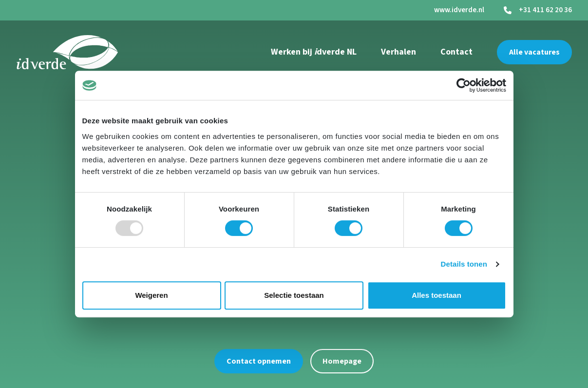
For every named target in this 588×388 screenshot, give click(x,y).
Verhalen (398, 52)
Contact (456, 52)
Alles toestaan (436, 295)
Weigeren (151, 295)
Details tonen (464, 264)
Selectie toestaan (294, 295)
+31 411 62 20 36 (545, 10)
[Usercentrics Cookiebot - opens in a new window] (464, 85)
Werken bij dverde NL (314, 52)
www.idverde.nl (459, 10)
